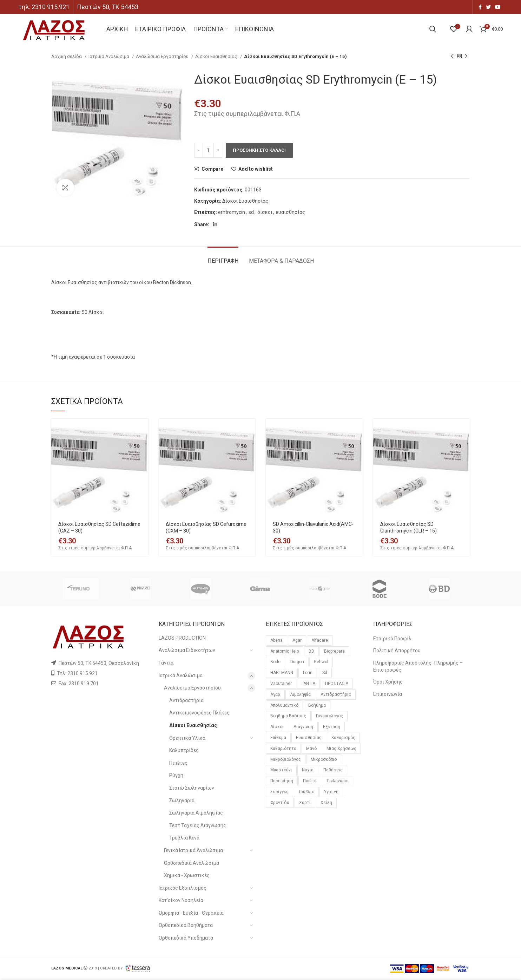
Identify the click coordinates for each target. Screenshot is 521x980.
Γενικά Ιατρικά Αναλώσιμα (193, 850)
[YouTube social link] (498, 7)
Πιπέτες (178, 763)
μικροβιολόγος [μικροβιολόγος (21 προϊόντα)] (286, 759)
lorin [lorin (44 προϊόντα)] (308, 673)
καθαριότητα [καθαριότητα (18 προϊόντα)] (283, 749)
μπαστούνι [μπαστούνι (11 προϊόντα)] (281, 770)
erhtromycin (232, 212)
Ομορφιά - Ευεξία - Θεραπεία (191, 913)
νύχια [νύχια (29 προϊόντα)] (308, 770)
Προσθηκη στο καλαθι (259, 150)
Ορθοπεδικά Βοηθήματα (186, 925)
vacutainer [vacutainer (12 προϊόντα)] (281, 684)
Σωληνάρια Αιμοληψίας (196, 813)
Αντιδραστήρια (186, 700)
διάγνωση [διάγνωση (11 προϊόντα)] (303, 727)
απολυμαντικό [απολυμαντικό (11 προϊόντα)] (284, 705)
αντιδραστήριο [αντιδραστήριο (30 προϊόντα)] (336, 694)
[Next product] (466, 57)
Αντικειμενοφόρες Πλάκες (199, 713)
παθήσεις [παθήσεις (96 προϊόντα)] (333, 770)
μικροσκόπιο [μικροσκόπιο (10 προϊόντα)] (324, 759)
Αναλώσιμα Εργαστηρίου (163, 56)
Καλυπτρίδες (184, 750)
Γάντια (166, 663)
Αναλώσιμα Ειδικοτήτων (187, 650)
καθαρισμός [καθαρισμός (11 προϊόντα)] (343, 738)
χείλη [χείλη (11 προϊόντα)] (326, 803)
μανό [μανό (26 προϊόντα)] (311, 749)
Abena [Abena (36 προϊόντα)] (276, 640)
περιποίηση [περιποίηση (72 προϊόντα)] (282, 781)
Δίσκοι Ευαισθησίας (217, 56)
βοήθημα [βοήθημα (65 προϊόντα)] (317, 705)
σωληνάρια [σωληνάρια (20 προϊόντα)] (338, 781)
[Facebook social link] (480, 7)
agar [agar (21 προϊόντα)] (297, 640)
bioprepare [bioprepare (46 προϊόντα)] (334, 651)
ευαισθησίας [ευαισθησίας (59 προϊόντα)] (309, 738)
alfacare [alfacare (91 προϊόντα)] (320, 640)
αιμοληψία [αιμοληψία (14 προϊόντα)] (300, 694)
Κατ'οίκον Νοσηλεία (181, 900)
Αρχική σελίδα (67, 56)
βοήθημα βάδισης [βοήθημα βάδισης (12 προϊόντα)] (288, 716)
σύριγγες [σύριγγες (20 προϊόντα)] (279, 792)
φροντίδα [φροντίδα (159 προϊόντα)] (280, 803)
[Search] (433, 29)
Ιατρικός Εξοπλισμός (183, 888)
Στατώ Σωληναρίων (192, 788)
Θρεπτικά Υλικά (187, 738)
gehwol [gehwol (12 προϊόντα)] (321, 662)
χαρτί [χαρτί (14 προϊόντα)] (305, 803)
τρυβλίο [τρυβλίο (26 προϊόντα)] (306, 792)
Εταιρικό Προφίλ (392, 639)
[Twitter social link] (488, 7)
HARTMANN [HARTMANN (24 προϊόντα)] (282, 673)
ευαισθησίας (291, 212)
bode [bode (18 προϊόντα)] (275, 662)
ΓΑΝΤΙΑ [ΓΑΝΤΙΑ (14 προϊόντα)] (308, 684)
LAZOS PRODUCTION (182, 638)
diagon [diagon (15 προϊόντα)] (297, 662)
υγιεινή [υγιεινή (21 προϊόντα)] (331, 792)
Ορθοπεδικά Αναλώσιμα (192, 863)
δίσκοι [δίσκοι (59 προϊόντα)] (277, 727)
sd (251, 212)
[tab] (223, 257)
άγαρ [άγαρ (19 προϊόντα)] (275, 694)
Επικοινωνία (388, 694)
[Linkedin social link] (215, 224)
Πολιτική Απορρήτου (397, 651)
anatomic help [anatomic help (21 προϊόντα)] (285, 651)
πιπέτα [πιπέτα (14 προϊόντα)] (310, 781)
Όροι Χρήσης (388, 682)
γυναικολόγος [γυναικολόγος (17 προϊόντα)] (329, 716)
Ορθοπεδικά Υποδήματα (186, 938)
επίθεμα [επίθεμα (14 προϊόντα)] (278, 738)
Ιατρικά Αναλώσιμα (109, 56)
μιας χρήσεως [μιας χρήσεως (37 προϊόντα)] (341, 749)
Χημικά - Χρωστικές (187, 875)
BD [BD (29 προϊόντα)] (311, 651)
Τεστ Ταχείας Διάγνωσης (198, 825)
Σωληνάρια (182, 801)
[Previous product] (452, 57)
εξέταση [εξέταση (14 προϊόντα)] (332, 727)
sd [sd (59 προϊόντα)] (325, 673)
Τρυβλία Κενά (184, 838)
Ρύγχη (176, 775)
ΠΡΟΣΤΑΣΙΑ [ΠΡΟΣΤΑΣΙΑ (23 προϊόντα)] (337, 684)
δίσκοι (265, 212)
